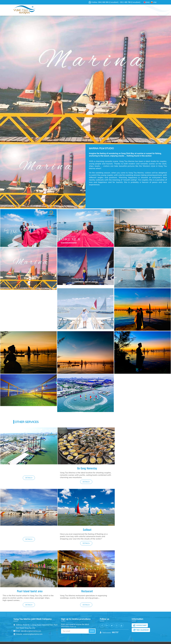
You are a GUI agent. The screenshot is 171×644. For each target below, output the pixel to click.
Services (98, 10)
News (67, 10)
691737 (115, 628)
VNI (155, 2)
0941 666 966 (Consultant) (108, 2)
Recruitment (131, 10)
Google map (141, 621)
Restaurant (86, 587)
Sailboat (143, 526)
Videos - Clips (82, 10)
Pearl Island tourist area (30, 587)
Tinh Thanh (111, 641)
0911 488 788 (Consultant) (130, 2)
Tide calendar (142, 626)
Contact (147, 10)
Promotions (113, 10)
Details (28, 478)
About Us (54, 10)
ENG (148, 2)
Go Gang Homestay (86, 468)
